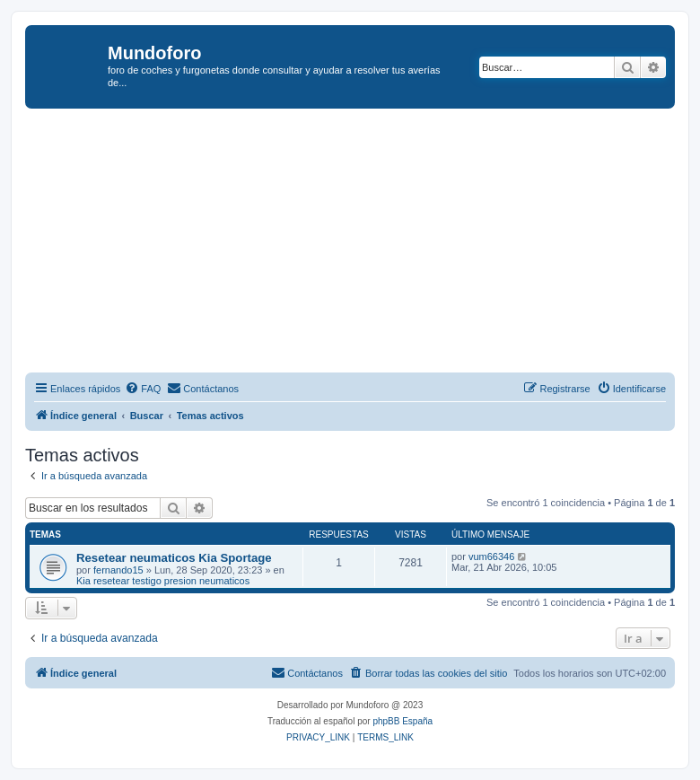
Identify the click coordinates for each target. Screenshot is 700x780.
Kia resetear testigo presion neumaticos (163, 581)
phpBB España (402, 721)
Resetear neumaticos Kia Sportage (174, 558)
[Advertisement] (363, 243)
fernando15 (118, 570)
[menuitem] (143, 389)
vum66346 (491, 557)
